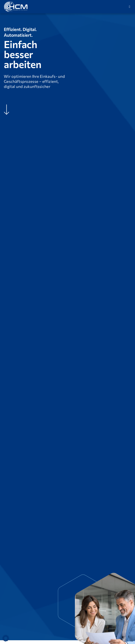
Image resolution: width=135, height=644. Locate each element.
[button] (6, 638)
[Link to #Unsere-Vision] (6, 110)
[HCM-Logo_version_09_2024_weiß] (16, 3)
